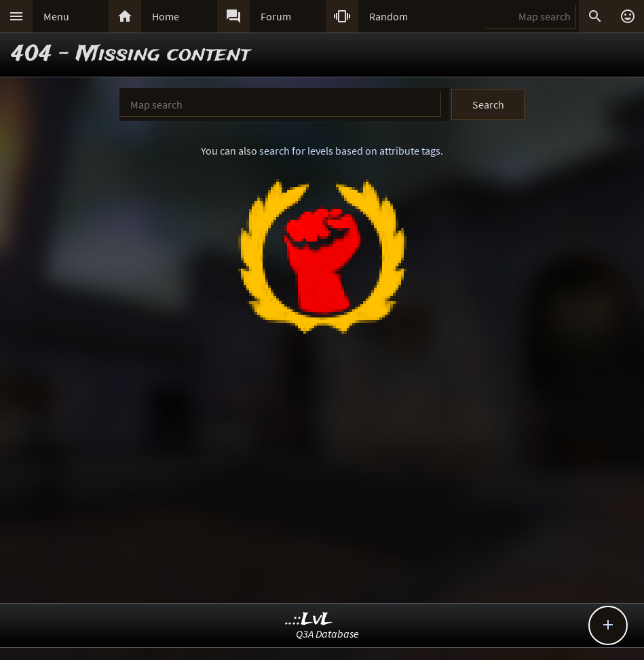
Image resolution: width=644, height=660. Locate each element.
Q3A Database (327, 634)
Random (389, 16)
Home (166, 16)
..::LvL (309, 620)
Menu (56, 16)
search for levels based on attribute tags (350, 151)
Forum (276, 16)
